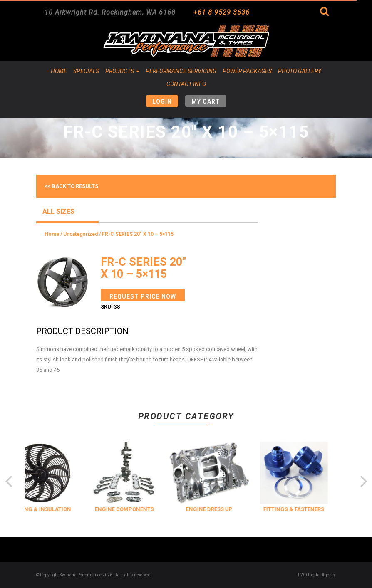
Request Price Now (143, 296)
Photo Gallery (300, 71)
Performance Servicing (181, 71)
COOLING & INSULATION (53, 509)
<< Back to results (71, 186)
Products (122, 71)
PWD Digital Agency (317, 575)
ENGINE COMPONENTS (138, 509)
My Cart (206, 101)
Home (59, 71)
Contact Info (186, 84)
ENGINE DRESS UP (223, 509)
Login (162, 101)
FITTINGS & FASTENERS (308, 509)
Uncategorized (81, 234)
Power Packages (247, 71)
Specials (86, 71)
